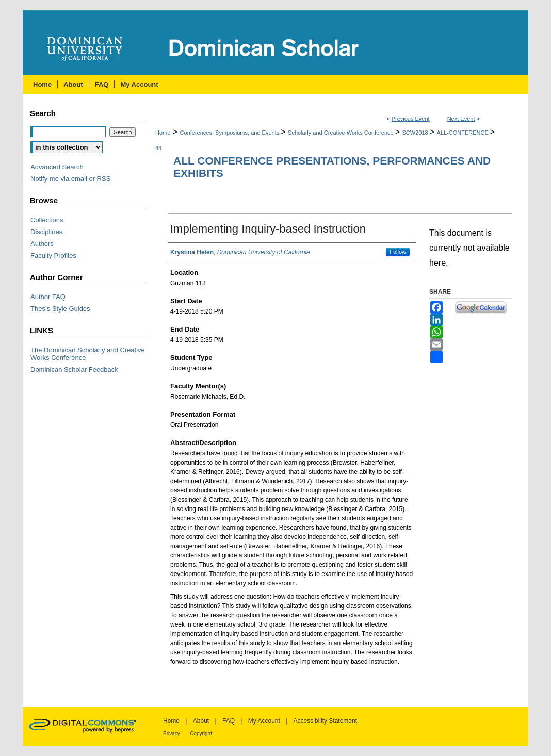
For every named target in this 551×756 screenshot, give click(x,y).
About (201, 721)
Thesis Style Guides (60, 309)
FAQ (229, 721)
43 (158, 148)
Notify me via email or (70, 179)
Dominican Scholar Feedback (74, 369)
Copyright (201, 734)
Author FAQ (48, 297)
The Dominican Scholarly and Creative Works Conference (88, 354)
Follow (398, 252)
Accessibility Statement (325, 721)
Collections (47, 220)
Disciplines (46, 232)
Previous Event (411, 119)
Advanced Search (57, 167)
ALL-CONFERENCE (464, 133)
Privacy (172, 734)
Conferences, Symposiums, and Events (231, 133)
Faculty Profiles (53, 256)
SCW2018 (416, 133)
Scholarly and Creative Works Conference (342, 133)
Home (163, 133)
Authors (42, 244)
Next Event (461, 119)
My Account (264, 721)
